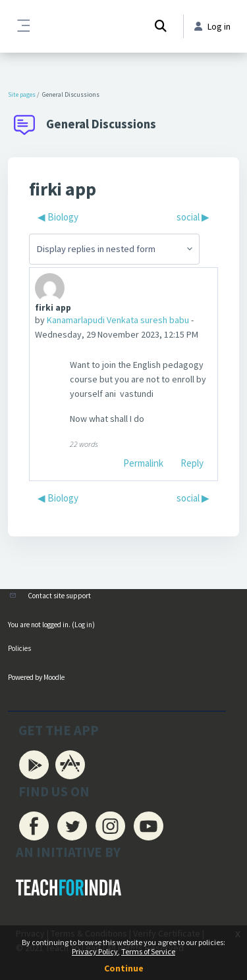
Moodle (54, 677)
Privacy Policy (95, 951)
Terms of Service (148, 951)
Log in (83, 625)
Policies (19, 648)
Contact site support (59, 596)
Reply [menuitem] (192, 463)
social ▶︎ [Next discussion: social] (193, 217)
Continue (124, 968)
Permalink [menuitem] (143, 463)
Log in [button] (212, 26)
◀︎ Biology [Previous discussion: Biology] (58, 217)
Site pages (22, 94)
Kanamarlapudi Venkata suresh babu (118, 320)
